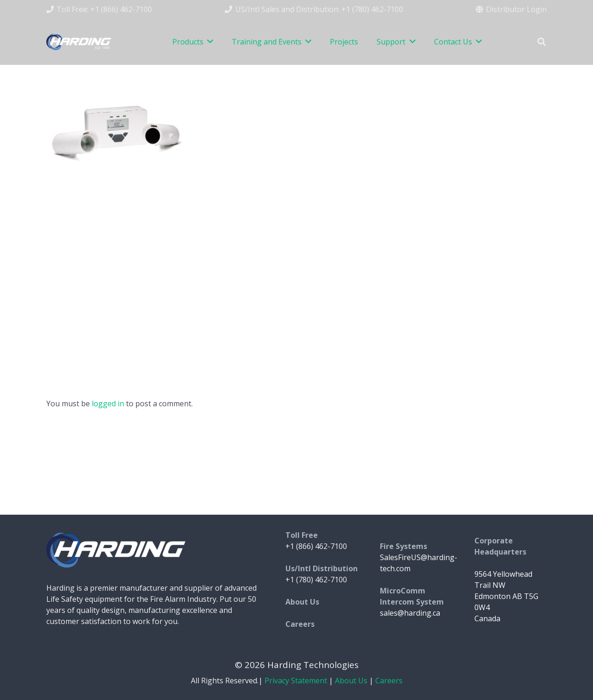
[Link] (79, 42)
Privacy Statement (296, 681)
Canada (487, 618)
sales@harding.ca (410, 613)
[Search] (542, 42)
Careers (389, 681)
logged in (108, 404)
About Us (351, 681)
